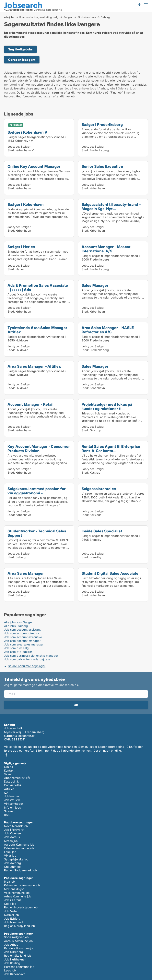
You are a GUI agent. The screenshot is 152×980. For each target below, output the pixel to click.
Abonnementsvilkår (17, 778)
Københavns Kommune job (22, 885)
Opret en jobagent (22, 60)
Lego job (10, 970)
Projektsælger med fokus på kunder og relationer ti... (107, 406)
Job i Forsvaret (14, 830)
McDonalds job (14, 889)
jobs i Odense (119, 88)
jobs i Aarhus (99, 88)
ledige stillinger (104, 76)
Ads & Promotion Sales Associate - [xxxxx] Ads (38, 287)
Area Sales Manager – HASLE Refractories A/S (108, 330)
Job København (15, 974)
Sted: (11, 150)
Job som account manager (22, 641)
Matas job (11, 841)
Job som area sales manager (24, 644)
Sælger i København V (27, 132)
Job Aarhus (12, 837)
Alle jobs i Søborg (16, 626)
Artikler (9, 789)
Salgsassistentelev (99, 489)
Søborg (105, 17)
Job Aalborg (13, 863)
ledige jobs (128, 72)
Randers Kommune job (19, 948)
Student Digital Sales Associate (110, 573)
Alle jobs (9, 17)
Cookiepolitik (13, 785)
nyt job (105, 80)
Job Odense (12, 833)
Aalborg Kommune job (19, 844)
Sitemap (10, 811)
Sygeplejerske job (16, 859)
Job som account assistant (22, 630)
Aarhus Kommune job (19, 941)
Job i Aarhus (13, 900)
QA (6, 793)
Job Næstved (13, 922)
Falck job (10, 852)
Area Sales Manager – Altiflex (34, 366)
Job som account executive (23, 637)
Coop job (10, 904)
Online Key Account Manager (34, 166)
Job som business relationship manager (31, 656)
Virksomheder (14, 804)
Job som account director (22, 633)
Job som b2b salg (16, 648)
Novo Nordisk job (16, 826)
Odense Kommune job (19, 848)
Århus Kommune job (18, 896)
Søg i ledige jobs (20, 49)
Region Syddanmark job (20, 870)
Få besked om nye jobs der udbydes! (139, 5)
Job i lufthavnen (15, 959)
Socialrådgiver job (16, 937)
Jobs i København (77, 88)
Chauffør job (12, 867)
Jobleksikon (12, 796)
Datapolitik (11, 781)
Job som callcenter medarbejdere (27, 659)
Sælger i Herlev (21, 247)
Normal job (11, 915)
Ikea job (10, 881)
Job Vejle (10, 911)
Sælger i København (26, 204)
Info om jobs (12, 807)
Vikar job (10, 855)
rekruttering (12, 84)
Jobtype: (14, 147)
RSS (7, 815)
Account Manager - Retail (31, 404)
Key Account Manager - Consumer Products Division (39, 449)
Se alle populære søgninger (27, 666)
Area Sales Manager (26, 573)
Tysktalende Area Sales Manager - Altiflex (39, 330)
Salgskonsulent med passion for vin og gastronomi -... (37, 491)
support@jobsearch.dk (20, 736)
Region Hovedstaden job (21, 907)
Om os (8, 767)
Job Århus (11, 945)
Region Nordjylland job (20, 926)
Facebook (6, 755)
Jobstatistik (12, 800)
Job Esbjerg (12, 918)
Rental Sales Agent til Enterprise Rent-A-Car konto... (111, 449)
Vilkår (8, 774)
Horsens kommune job (19, 967)
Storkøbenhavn (87, 17)
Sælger (68, 17)
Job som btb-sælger (18, 652)
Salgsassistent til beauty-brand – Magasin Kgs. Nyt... (111, 207)
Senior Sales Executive (102, 166)
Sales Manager (95, 285)
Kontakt (9, 770)
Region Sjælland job (18, 955)
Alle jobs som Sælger (18, 622)
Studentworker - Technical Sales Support (37, 533)
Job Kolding (12, 963)
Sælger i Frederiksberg (102, 124)
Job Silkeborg (14, 952)
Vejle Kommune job (17, 893)
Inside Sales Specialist (102, 531)
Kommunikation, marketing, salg (39, 17)
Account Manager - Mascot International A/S (106, 249)
